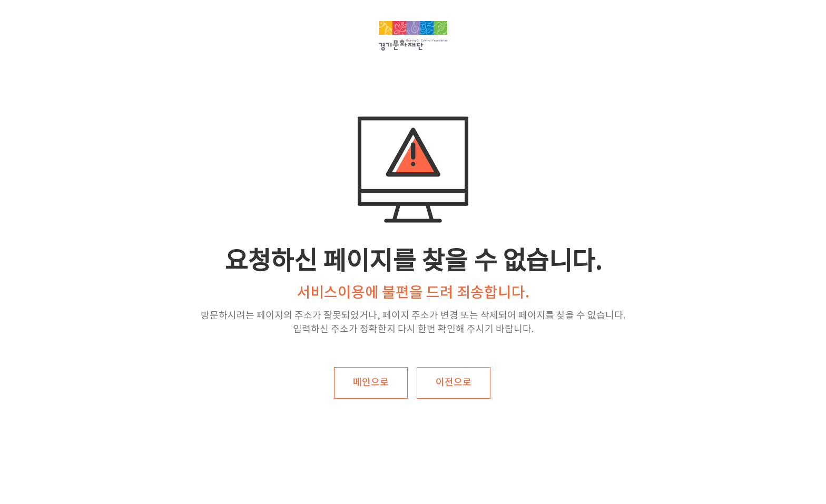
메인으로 (371, 383)
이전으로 (454, 383)
